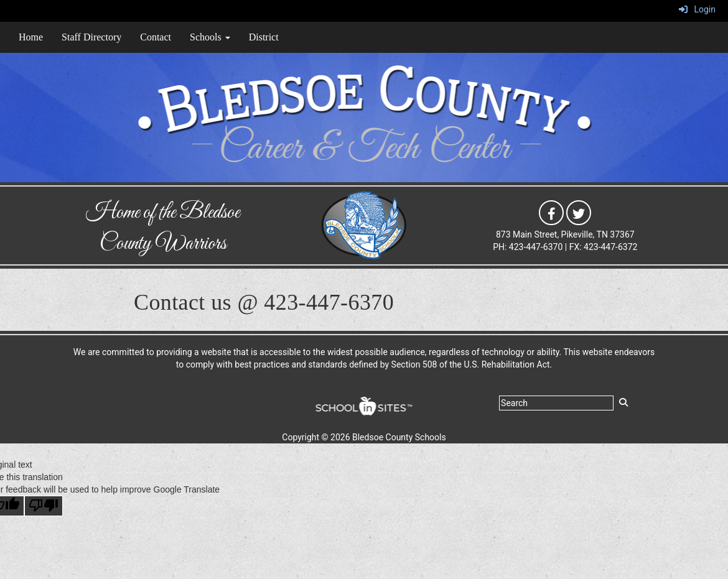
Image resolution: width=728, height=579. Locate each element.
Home (31, 37)
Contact (156, 37)
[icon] (551, 212)
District (264, 37)
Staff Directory (91, 37)
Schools (210, 37)
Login (697, 9)
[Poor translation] (44, 506)
